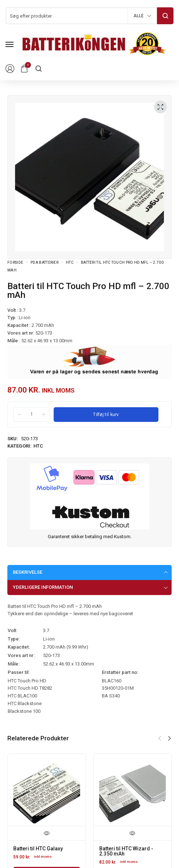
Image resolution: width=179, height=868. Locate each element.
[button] (169, 738)
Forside (15, 262)
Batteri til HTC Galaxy (38, 849)
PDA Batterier (44, 262)
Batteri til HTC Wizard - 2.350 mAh (126, 851)
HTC (70, 262)
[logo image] (93, 44)
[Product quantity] (32, 414)
